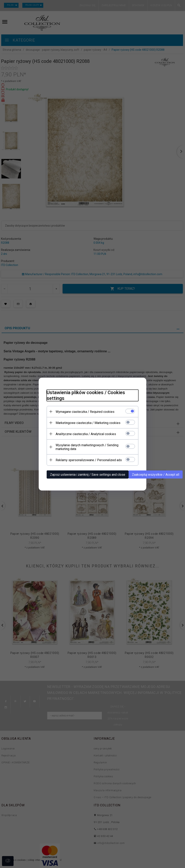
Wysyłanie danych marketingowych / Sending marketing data (87, 447)
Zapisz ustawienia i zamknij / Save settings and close (88, 474)
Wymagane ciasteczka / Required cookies (85, 412)
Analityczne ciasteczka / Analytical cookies (86, 434)
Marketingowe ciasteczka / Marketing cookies (88, 423)
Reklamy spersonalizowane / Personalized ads (89, 460)
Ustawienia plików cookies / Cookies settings (86, 395)
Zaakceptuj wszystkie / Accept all (156, 474)
